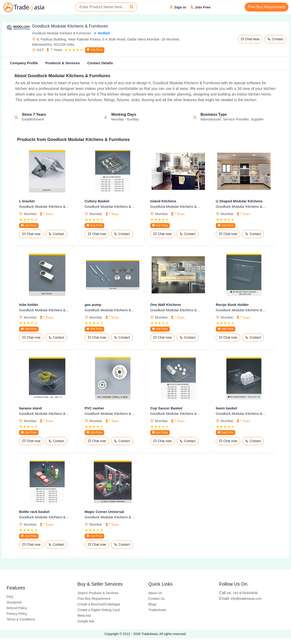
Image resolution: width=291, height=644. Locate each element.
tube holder (29, 305)
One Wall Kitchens (166, 305)
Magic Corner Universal (104, 512)
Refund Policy (17, 608)
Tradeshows (157, 610)
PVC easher (94, 408)
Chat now (31, 234)
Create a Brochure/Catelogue (99, 604)
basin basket (226, 408)
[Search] (132, 7)
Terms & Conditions (21, 619)
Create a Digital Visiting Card (99, 610)
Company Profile (24, 63)
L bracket (27, 201)
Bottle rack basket (34, 512)
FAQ (10, 597)
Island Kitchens (163, 201)
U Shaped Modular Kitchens (239, 201)
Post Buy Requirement (267, 7)
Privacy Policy (17, 614)
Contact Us (156, 599)
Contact (275, 39)
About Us (155, 593)
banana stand (30, 408)
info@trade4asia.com (241, 599)
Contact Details (100, 63)
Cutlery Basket (97, 201)
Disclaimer (14, 602)
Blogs (152, 604)
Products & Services (63, 63)
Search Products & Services (98, 593)
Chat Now (250, 39)
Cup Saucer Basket (166, 408)
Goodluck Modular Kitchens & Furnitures (44, 206)
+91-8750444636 (239, 593)
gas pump (93, 305)
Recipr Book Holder (232, 305)
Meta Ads (84, 616)
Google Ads (86, 621)
